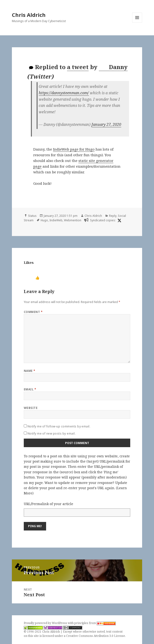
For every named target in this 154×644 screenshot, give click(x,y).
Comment (33, 312)
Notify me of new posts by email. (52, 433)
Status (32, 216)
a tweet (78, 67)
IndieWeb (56, 220)
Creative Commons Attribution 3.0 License (96, 636)
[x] (119, 220)
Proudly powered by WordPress (46, 623)
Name (30, 371)
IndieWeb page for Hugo (74, 149)
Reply (113, 216)
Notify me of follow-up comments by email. (59, 426)
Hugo (44, 220)
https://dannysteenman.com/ (64, 93)
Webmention (73, 220)
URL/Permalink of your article (48, 504)
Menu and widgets (137, 22)
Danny (113, 67)
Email (30, 389)
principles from (95, 623)
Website (31, 408)
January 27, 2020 (106, 124)
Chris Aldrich (29, 15)
